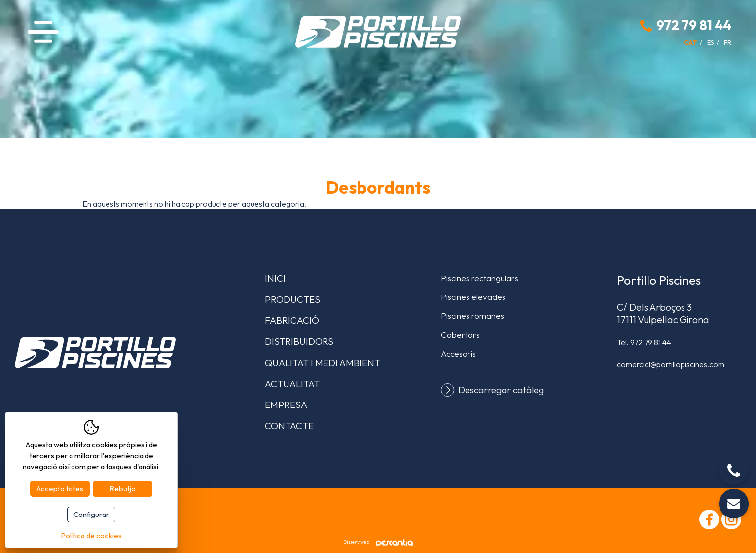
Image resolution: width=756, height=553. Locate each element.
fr (728, 42)
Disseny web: (378, 542)
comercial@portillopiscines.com (671, 364)
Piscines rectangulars (480, 278)
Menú (43, 32)
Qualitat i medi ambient (323, 363)
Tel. (644, 342)
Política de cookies (91, 535)
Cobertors (460, 335)
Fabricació (292, 320)
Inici (275, 278)
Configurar (91, 514)
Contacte (289, 426)
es (711, 42)
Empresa (286, 405)
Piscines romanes (472, 315)
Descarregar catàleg (501, 390)
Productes (292, 299)
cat (691, 42)
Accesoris (458, 353)
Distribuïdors (299, 341)
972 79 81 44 (694, 25)
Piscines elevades (473, 297)
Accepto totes (60, 489)
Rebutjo (123, 489)
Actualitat (292, 384)
